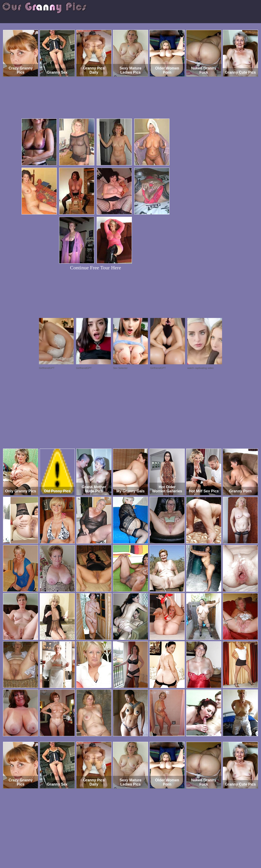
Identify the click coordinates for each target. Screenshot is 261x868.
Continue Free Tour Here (95, 268)
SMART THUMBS (139, 849)
